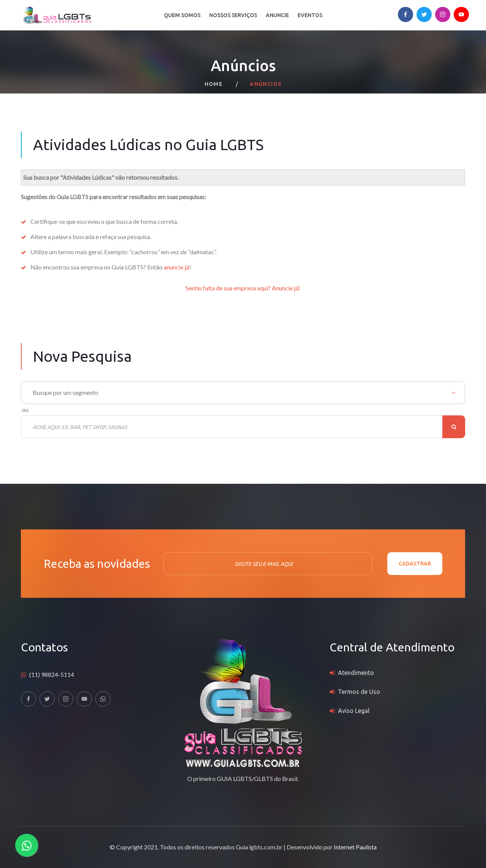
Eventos (310, 15)
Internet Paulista (355, 847)
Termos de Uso (359, 692)
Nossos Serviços (233, 15)
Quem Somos (182, 15)
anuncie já (176, 267)
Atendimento (356, 673)
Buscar (454, 427)
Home (214, 84)
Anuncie (277, 15)
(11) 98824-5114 (52, 674)
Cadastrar (415, 564)
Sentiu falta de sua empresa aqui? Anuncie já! (243, 288)
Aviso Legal (354, 711)
